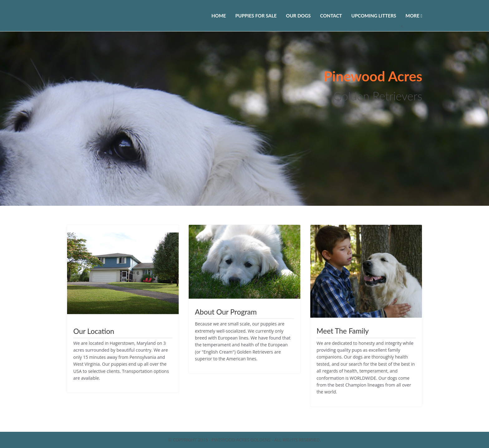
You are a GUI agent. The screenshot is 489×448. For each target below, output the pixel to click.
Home (219, 16)
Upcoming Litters (374, 16)
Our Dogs (298, 16)
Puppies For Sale (256, 16)
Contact (331, 16)
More (414, 16)
